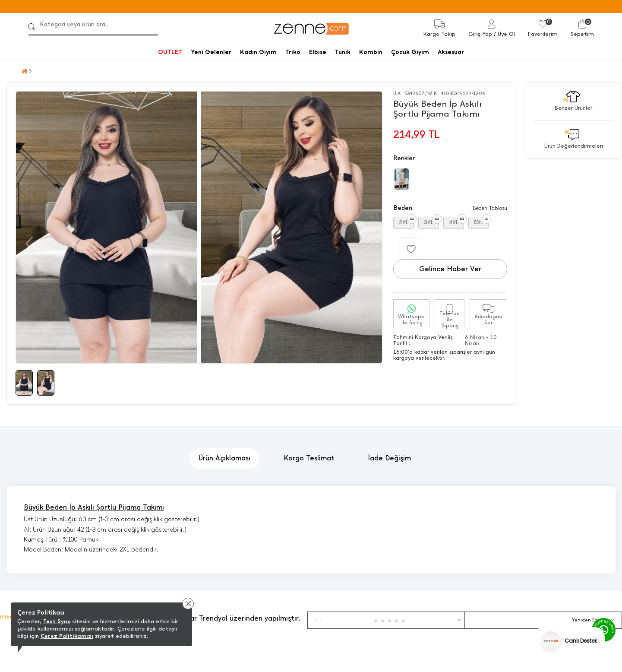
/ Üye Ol (504, 34)
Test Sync (57, 621)
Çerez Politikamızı (67, 636)
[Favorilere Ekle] (411, 248)
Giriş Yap (480, 34)
